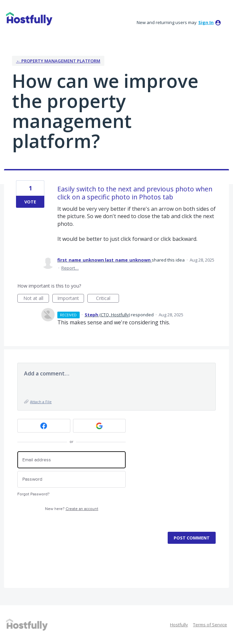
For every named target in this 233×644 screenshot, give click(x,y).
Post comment (192, 538)
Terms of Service (210, 625)
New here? (72, 509)
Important (71, 299)
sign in (206, 22)
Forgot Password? (33, 494)
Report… (70, 268)
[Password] (71, 479)
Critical (107, 299)
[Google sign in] (99, 426)
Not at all (36, 299)
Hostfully (179, 625)
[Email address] (71, 460)
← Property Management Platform (58, 61)
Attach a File (41, 402)
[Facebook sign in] (44, 426)
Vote (30, 202)
